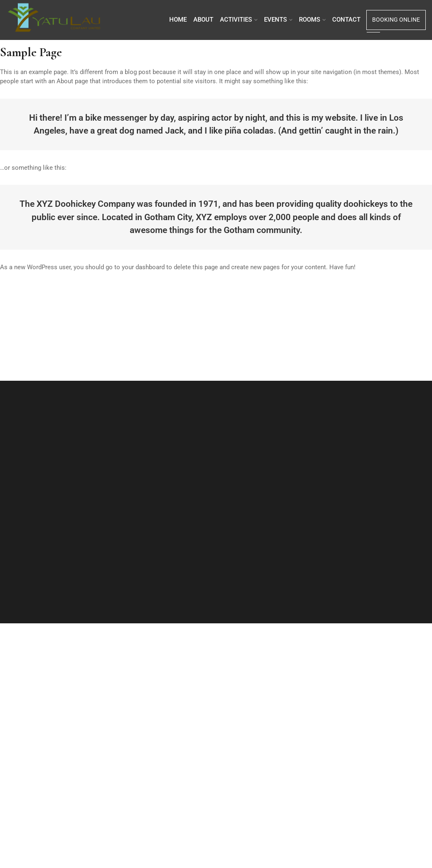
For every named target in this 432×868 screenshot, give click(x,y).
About (203, 20)
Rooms (310, 20)
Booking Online (396, 20)
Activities (236, 20)
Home (178, 20)
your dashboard (143, 267)
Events (275, 20)
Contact (346, 20)
